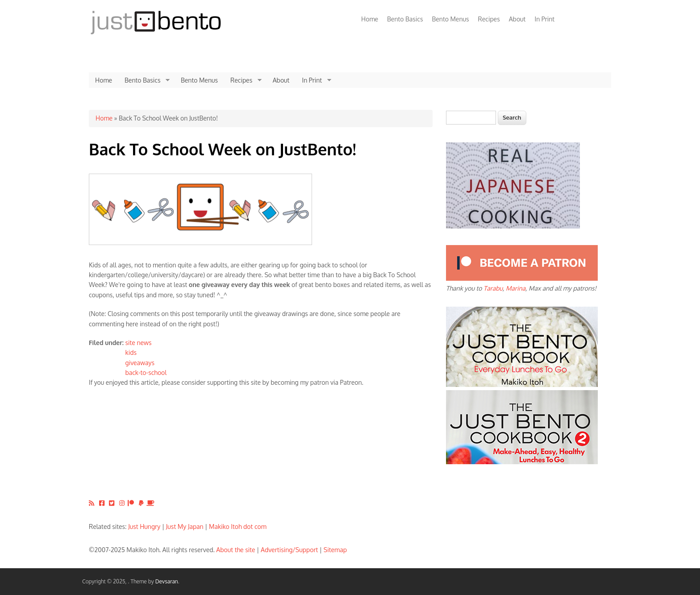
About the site (235, 550)
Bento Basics (405, 19)
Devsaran (167, 581)
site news (139, 343)
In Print (544, 19)
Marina (516, 288)
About (517, 19)
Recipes (489, 19)
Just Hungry (144, 526)
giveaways (140, 363)
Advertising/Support (289, 550)
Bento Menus (450, 19)
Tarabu (493, 288)
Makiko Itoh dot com (238, 526)
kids (131, 352)
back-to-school (146, 372)
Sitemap (335, 550)
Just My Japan (185, 526)
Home (370, 19)
